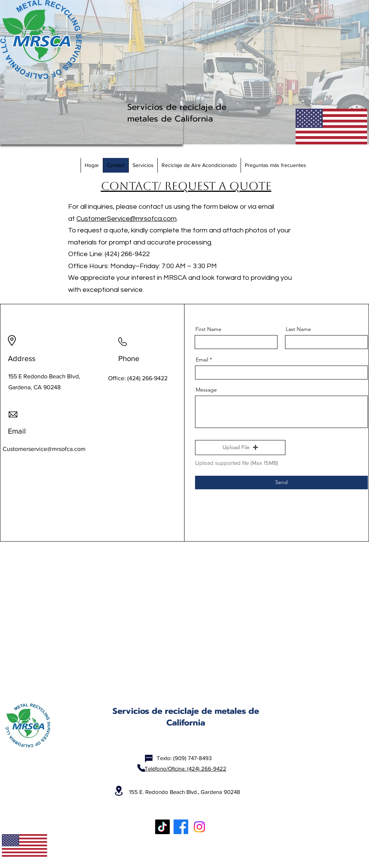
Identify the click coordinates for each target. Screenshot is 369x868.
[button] (240, 448)
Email (202, 360)
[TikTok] (162, 827)
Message (206, 390)
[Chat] (149, 759)
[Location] (119, 791)
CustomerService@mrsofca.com (127, 219)
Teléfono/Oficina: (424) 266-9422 (185, 769)
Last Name (298, 329)
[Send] (281, 483)
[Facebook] (181, 827)
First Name (208, 329)
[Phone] (141, 768)
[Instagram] (199, 827)
